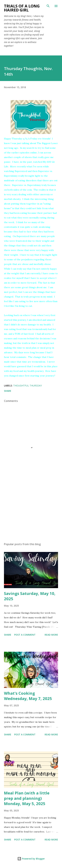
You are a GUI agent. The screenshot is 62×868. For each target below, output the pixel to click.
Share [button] (8, 391)
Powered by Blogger (31, 859)
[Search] (48, 6)
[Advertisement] (31, 511)
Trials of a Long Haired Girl (22, 8)
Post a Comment (25, 635)
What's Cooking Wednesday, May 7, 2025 (28, 696)
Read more (51, 635)
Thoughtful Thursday (28, 386)
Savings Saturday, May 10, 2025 (30, 596)
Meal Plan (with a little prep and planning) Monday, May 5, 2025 (27, 798)
